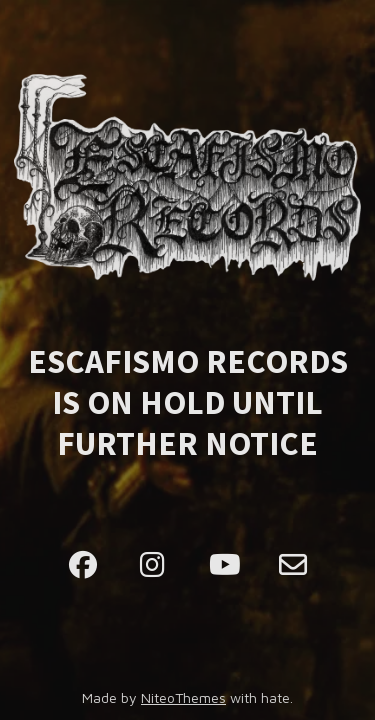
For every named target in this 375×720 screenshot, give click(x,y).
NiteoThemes (183, 697)
